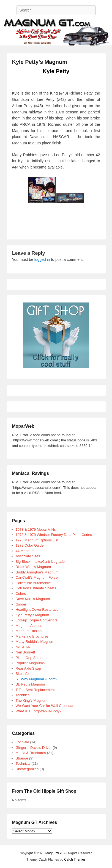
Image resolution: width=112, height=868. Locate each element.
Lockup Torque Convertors (37, 620)
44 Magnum (25, 551)
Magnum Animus (29, 626)
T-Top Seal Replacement (35, 690)
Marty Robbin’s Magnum (35, 642)
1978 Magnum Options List (37, 540)
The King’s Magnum (32, 700)
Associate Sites (28, 556)
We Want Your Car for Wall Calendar (45, 706)
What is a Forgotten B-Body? (39, 711)
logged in (42, 259)
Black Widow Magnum (33, 567)
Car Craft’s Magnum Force (37, 577)
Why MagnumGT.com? (39, 679)
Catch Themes (75, 860)
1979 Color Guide (30, 545)
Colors (21, 594)
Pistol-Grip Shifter (30, 658)
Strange (22, 758)
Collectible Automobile (33, 583)
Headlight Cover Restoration (38, 609)
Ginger (21, 604)
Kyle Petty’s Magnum (40, 62)
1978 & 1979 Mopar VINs (36, 529)
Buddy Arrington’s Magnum (37, 572)
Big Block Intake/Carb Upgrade (40, 562)
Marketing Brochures (32, 636)
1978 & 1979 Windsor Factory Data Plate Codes (54, 535)
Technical (23, 695)
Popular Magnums (30, 663)
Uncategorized (27, 769)
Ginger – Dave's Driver (34, 748)
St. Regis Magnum (30, 684)
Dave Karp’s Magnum (33, 599)
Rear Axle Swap (28, 668)
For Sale (22, 742)
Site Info (22, 674)
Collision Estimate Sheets (36, 588)
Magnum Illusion (29, 631)
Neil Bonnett (25, 652)
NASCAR (23, 647)
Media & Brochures (31, 753)
